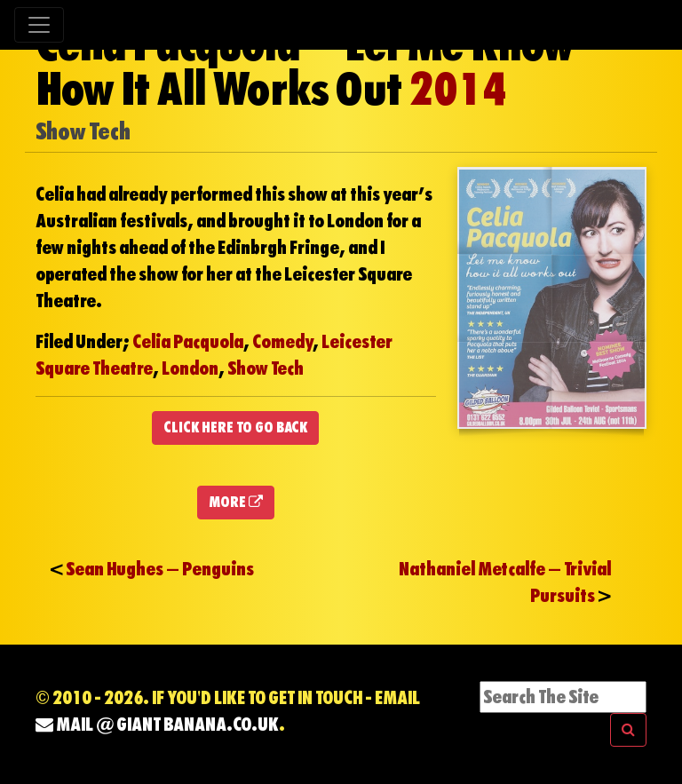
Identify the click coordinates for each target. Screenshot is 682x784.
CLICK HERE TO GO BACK (235, 428)
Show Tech (266, 368)
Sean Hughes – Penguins (160, 569)
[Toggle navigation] (39, 25)
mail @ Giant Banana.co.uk (157, 725)
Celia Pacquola (188, 342)
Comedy (282, 342)
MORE (236, 502)
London (190, 368)
